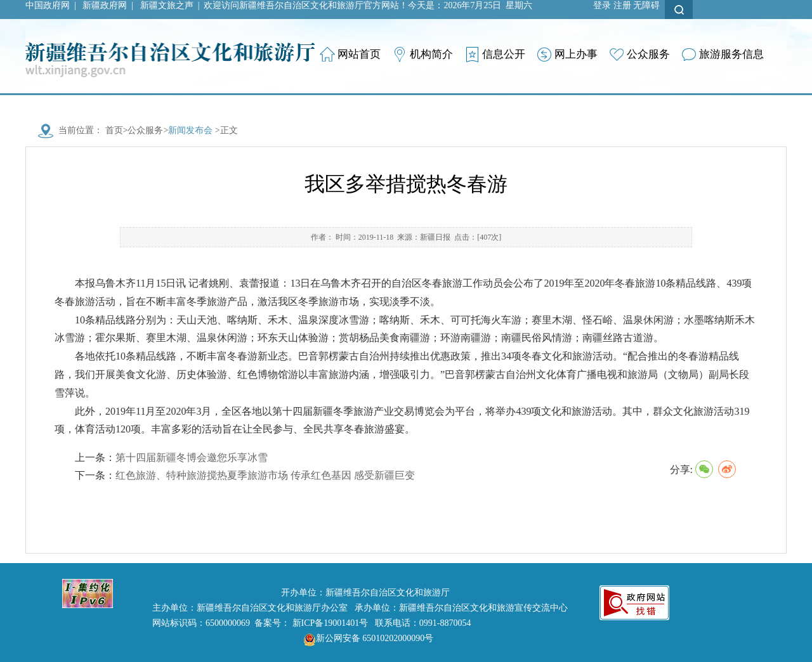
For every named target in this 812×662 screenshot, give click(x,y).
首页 (114, 130)
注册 (622, 5)
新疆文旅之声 (167, 5)
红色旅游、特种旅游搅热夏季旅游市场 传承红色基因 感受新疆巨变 (265, 475)
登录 (602, 5)
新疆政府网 (105, 5)
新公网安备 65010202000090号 (365, 638)
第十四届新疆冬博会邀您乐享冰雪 (192, 458)
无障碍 (646, 5)
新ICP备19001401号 (331, 623)
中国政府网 (48, 5)
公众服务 (145, 130)
